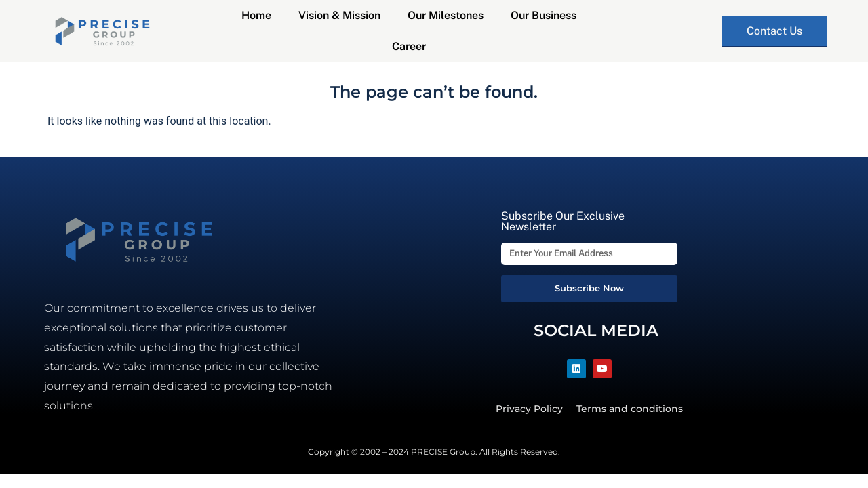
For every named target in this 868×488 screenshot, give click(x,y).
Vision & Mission (339, 15)
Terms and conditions (630, 409)
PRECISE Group (443, 452)
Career (409, 46)
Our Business (544, 15)
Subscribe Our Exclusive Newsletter (563, 222)
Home (256, 15)
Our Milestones (446, 15)
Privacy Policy (529, 409)
